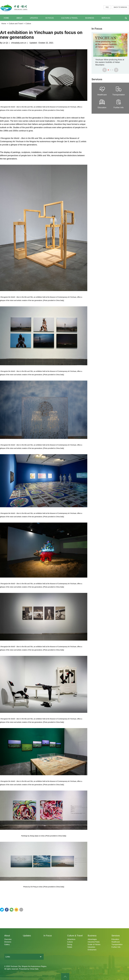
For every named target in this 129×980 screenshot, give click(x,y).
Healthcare (116, 942)
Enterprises (92, 950)
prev (105, 70)
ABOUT (19, 18)
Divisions (8, 942)
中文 (107, 7)
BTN (126, 18)
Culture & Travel (75, 936)
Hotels (70, 947)
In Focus (97, 29)
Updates (27, 936)
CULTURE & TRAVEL (69, 18)
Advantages (92, 939)
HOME (6, 18)
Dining (70, 944)
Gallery (7, 944)
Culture (28, 24)
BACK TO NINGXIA (120, 7)
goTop (65, 977)
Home (4, 24)
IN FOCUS (50, 18)
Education (115, 939)
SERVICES (106, 18)
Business (92, 936)
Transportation (117, 944)
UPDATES (34, 18)
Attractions (71, 939)
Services (97, 79)
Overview (8, 939)
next (116, 70)
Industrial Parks (94, 942)
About (7, 936)
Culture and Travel (16, 24)
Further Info (116, 947)
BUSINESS (90, 18)
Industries (91, 947)
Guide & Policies (94, 944)
